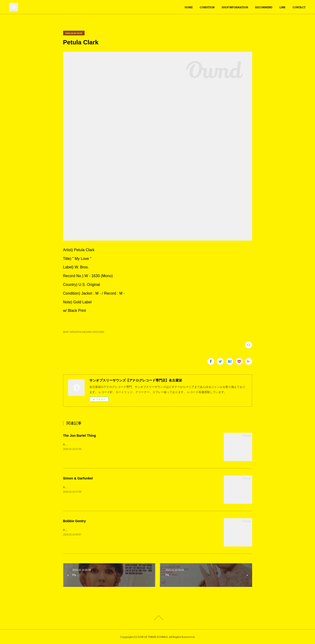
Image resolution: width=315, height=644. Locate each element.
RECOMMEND (264, 7)
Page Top (157, 618)
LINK (283, 7)
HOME (189, 7)
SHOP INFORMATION (235, 7)
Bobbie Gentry (74, 521)
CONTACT (299, 7)
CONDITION (207, 7)
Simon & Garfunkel (78, 478)
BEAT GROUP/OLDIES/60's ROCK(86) (84, 332)
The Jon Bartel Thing (80, 436)
